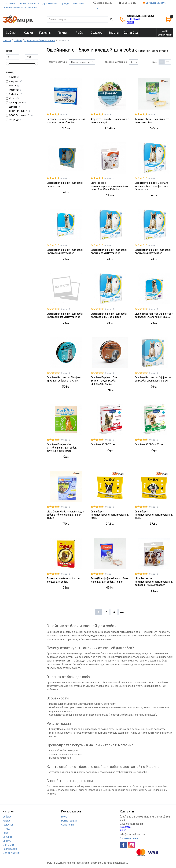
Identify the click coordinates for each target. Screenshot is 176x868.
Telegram (133, 19)
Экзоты (7, 841)
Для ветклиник (11, 853)
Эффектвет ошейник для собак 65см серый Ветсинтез (65, 252)
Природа (14, 120)
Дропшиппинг (50, 3)
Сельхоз (8, 837)
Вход (64, 817)
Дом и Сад (9, 845)
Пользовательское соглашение (20, 8)
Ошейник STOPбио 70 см (149, 445)
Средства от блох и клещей (40, 40)
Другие (13, 107)
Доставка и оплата (29, 3)
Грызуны (8, 825)
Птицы (7, 829)
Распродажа (10, 849)
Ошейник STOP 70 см (103, 445)
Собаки (18, 40)
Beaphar (14, 81)
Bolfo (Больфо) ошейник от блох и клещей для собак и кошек (109, 580)
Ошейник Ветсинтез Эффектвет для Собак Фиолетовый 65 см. (154, 315)
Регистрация (69, 821)
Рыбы (6, 833)
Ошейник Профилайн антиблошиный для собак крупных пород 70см (62, 448)
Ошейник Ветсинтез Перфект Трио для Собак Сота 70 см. (64, 379)
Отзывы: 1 (109, 114)
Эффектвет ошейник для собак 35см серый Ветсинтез (153, 252)
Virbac (12, 98)
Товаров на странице (115, 62)
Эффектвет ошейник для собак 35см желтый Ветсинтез (109, 252)
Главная (7, 40)
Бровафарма (16, 102)
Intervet (13, 90)
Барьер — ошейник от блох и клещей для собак (63, 580)
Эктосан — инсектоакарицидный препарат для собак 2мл (66, 121)
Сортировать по (58, 62)
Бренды (65, 3)
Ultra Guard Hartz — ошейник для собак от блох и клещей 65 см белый (65, 515)
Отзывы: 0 (65, 114)
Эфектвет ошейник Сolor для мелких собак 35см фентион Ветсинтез (151, 186)
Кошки (6, 821)
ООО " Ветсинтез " (19, 115)
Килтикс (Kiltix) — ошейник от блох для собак (152, 121)
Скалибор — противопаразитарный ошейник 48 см (110, 515)
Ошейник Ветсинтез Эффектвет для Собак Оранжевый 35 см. (154, 379)
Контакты (78, 3)
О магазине (9, 3)
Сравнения (68, 825)
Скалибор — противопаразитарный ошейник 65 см (154, 515)
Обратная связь (129, 838)
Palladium (14, 94)
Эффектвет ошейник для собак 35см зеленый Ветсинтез (109, 315)
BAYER (12, 77)
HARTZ (13, 86)
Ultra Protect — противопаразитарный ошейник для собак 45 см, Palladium (154, 582)
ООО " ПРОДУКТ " (18, 111)
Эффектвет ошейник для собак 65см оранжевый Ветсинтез (65, 315)
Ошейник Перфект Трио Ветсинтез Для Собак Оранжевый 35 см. (104, 381)
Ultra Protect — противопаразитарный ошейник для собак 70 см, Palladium (110, 186)
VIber (131, 22)
